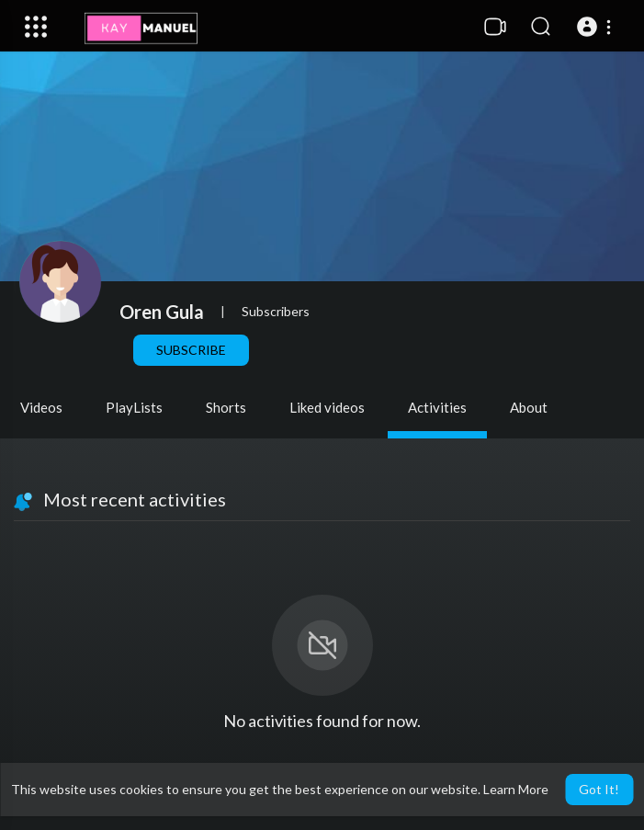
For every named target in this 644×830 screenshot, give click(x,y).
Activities (437, 407)
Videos (41, 407)
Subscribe (191, 350)
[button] (597, 27)
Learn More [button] (516, 789)
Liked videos (327, 407)
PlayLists (134, 407)
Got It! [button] (599, 789)
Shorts (226, 407)
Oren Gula (162, 312)
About (529, 407)
